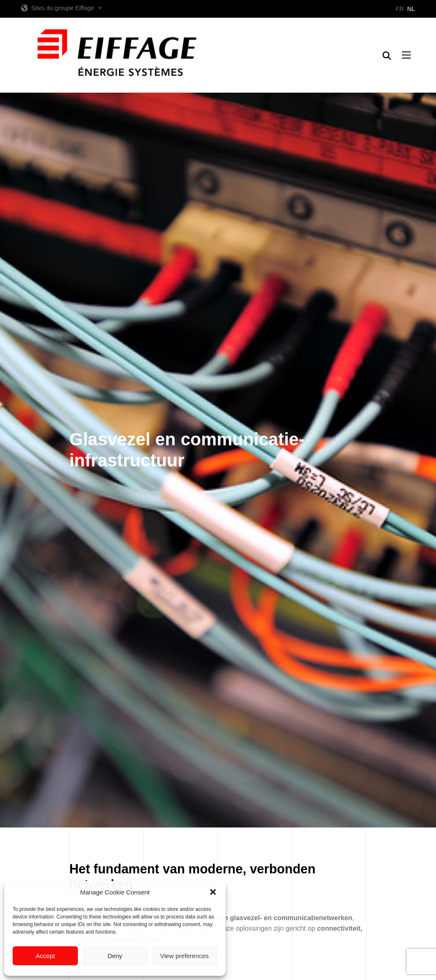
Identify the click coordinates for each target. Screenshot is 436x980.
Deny (115, 956)
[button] (213, 892)
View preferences (185, 956)
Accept (45, 956)
